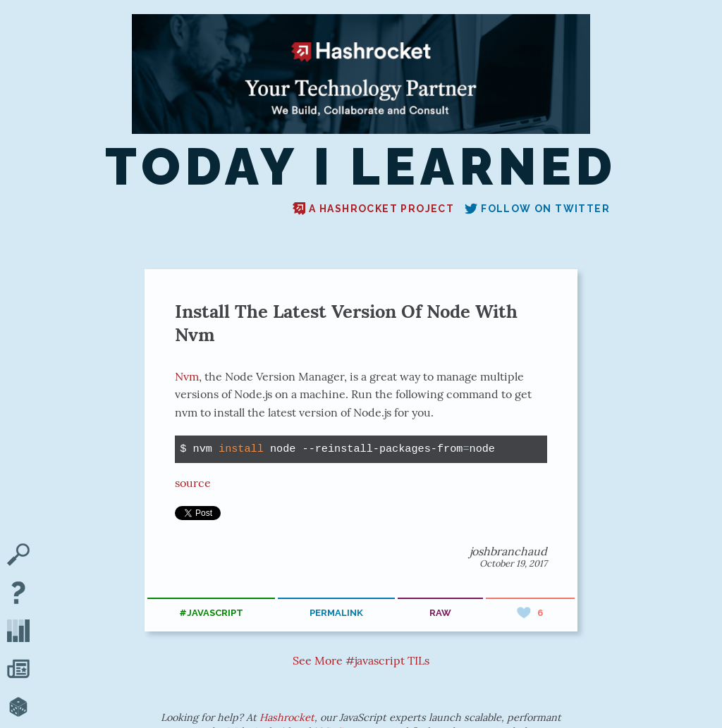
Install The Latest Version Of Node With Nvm (346, 323)
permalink (336, 613)
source (193, 483)
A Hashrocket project (373, 209)
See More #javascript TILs (361, 660)
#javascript (211, 613)
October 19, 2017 (513, 563)
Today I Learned (361, 168)
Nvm (187, 376)
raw (440, 613)
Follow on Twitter (537, 209)
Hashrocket (287, 717)
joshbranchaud (508, 551)
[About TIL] (18, 594)
